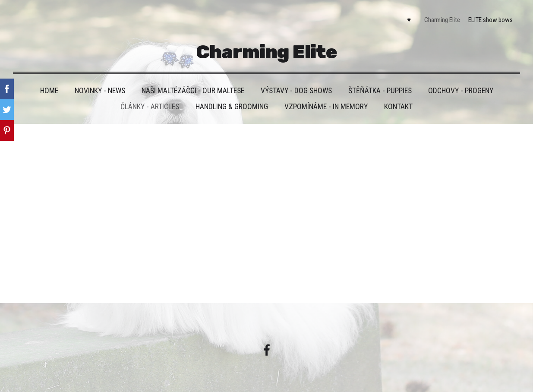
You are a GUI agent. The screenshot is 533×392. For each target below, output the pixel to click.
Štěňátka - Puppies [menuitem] (380, 91)
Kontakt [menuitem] (398, 107)
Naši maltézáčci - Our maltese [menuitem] (193, 91)
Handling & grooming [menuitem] (232, 107)
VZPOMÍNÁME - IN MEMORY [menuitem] (326, 107)
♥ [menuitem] (409, 20)
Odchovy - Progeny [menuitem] (461, 91)
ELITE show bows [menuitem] (490, 20)
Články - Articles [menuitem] (150, 107)
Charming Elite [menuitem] (442, 20)
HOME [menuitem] (49, 91)
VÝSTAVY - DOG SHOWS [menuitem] (296, 91)
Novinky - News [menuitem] (100, 91)
